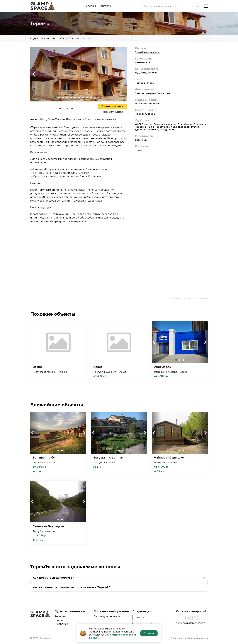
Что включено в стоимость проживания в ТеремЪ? (72, 587)
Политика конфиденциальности (189, 638)
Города (59, 620)
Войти (140, 618)
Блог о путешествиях (107, 616)
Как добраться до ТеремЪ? (53, 578)
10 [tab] (91, 98)
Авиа (143, 73)
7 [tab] (79, 98)
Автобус (152, 73)
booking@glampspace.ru (191, 623)
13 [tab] (102, 98)
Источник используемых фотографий (190, 298)
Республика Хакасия (66, 39)
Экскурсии (163, 93)
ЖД (137, 73)
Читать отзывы (64, 108)
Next (124, 74)
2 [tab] (59, 98)
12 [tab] (99, 98)
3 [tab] (63, 98)
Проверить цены (112, 106)
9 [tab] (87, 98)
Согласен (149, 633)
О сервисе (61, 624)
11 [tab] (95, 98)
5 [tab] (71, 98)
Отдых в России (40, 39)
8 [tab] (83, 98)
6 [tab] (75, 98)
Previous (34, 74)
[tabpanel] (79, 74)
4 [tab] (67, 98)
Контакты (105, 6)
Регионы (90, 6)
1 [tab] (55, 98)
